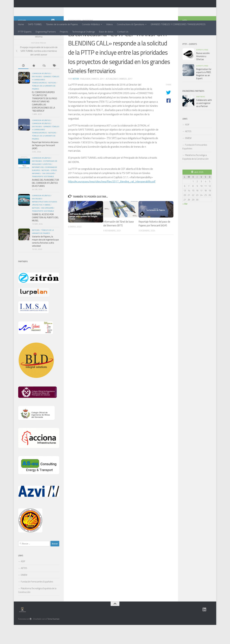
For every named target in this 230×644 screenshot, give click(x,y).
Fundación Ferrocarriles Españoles (37, 601)
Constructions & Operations (131, 24)
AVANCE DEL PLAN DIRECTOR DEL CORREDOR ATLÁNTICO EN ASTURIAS (45, 202)
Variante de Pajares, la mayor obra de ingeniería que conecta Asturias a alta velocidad (45, 260)
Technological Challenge (84, 32)
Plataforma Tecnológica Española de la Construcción (37, 609)
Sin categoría (48, 192)
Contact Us (123, 32)
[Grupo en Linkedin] (53, 40)
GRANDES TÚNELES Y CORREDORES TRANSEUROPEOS (178, 24)
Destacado (74, 40)
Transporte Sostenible (43, 196)
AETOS (24, 587)
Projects (64, 32)
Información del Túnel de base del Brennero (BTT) (119, 243)
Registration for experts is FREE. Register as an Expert (204, 93)
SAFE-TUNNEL (35, 24)
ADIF (23, 580)
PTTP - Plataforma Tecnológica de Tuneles (72, 10)
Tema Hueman (53, 638)
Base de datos (106, 32)
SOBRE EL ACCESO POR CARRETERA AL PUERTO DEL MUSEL (45, 237)
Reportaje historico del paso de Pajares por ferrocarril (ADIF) (154, 243)
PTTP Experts (25, 32)
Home (21, 24)
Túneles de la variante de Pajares (62, 24)
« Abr (185, 223)
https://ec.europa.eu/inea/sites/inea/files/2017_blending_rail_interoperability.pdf (112, 201)
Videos (109, 24)
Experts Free (202, 69)
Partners (201, 116)
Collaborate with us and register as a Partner (204, 122)
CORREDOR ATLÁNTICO (41, 139)
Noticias (88, 40)
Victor (76, 98)
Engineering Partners (46, 32)
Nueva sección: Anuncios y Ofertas (203, 75)
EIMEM (24, 594)
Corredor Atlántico (91, 24)
